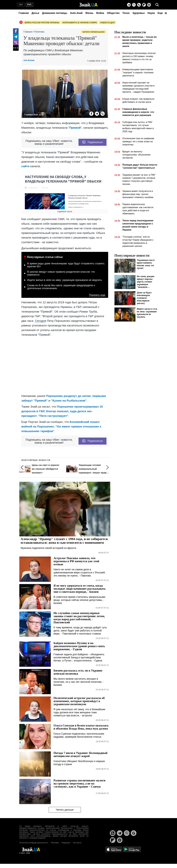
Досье (35, 13)
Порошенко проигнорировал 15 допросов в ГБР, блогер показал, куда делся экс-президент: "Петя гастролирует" (62, 411)
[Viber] (134, 5)
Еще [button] (162, 13)
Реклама (55, 843)
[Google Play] (132, 849)
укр (21, 5)
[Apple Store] (114, 849)
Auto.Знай (76, 13)
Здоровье (139, 13)
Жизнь (89, 13)
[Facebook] (16, 31)
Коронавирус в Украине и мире (80, 23)
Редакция (66, 843)
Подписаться (92, 142)
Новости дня (107, 23)
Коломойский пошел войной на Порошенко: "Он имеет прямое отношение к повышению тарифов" (61, 426)
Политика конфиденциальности (34, 843)
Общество (113, 13)
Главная (24, 13)
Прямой (75, 128)
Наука (151, 13)
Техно (126, 13)
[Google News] (134, 833)
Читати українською (93, 32)
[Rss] (139, 5)
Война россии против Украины (42, 23)
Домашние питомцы (55, 13)
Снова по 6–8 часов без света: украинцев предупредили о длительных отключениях (61, 287)
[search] (157, 5)
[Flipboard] (144, 5)
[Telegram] (129, 5)
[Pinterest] (149, 5)
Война (100, 13)
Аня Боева (29, 60)
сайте (26, 166)
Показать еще (97, 295)
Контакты (77, 843)
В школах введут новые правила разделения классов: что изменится (61, 273)
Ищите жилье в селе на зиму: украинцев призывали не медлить (65, 280)
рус (30, 5)
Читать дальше (65, 810)
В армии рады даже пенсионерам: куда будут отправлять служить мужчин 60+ (66, 265)
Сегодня (41, 321)
